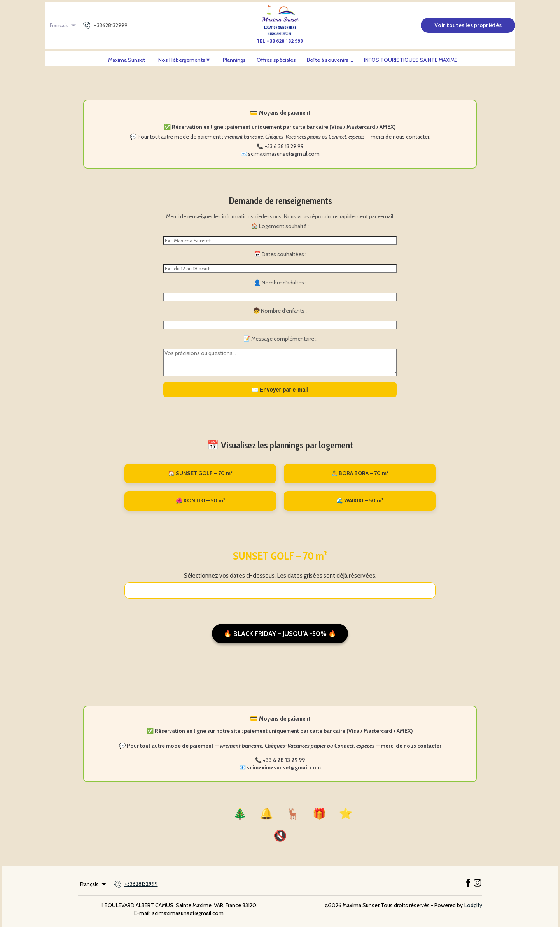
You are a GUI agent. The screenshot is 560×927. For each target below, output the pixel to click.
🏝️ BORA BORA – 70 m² (360, 473)
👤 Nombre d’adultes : (280, 283)
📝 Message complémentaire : (280, 339)
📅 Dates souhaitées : (280, 254)
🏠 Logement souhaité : (280, 226)
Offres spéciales (276, 60)
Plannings (234, 60)
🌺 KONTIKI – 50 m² (200, 500)
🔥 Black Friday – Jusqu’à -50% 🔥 (280, 634)
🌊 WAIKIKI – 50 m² (360, 500)
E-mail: (142, 913)
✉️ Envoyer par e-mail (280, 390)
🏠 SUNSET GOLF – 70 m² (200, 473)
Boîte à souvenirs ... (330, 60)
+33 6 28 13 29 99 (284, 146)
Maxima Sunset (127, 60)
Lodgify (473, 905)
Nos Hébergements (184, 60)
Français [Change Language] (63, 25)
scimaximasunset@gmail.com (284, 154)
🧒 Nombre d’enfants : (280, 311)
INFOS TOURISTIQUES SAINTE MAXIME (411, 60)
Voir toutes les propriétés (468, 25)
